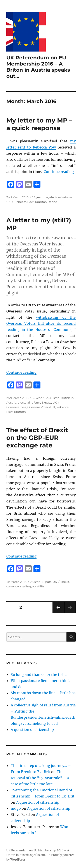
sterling (26, 586)
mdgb (16, 808)
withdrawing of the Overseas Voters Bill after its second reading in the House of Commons (41, 323)
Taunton (20, 412)
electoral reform (61, 197)
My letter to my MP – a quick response (39, 124)
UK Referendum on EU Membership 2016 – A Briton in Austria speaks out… (38, 67)
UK (8, 202)
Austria (54, 398)
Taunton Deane (46, 202)
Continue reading (59, 172)
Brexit (65, 582)
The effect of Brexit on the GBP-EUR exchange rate (37, 438)
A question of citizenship (32, 730)
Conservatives (16, 407)
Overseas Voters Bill (41, 407)
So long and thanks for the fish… (39, 675)
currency (13, 586)
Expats (46, 402)
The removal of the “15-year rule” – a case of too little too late (40, 778)
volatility (38, 586)
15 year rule (40, 197)
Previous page (58, 613)
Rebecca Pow (24, 202)
